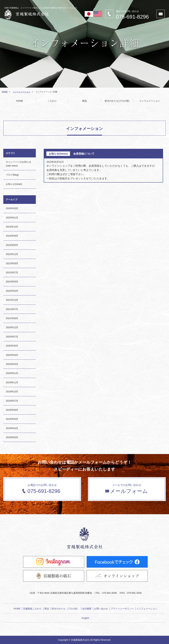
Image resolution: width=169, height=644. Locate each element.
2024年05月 (12, 245)
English (85, 618)
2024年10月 (12, 227)
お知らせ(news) (14, 184)
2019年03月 (12, 437)
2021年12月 (12, 300)
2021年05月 (12, 318)
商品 (84, 101)
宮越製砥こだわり (32, 609)
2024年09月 (12, 236)
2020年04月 (12, 355)
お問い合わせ (101, 609)
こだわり (52, 101)
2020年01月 (12, 373)
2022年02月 (12, 291)
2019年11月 (12, 382)
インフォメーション (22, 92)
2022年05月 (12, 282)
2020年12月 (12, 327)
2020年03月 (12, 364)
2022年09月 (12, 263)
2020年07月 (12, 337)
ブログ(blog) (12, 175)
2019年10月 (12, 392)
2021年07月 (12, 309)
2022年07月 (12, 272)
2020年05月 (12, 346)
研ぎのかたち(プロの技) (117, 101)
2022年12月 (12, 254)
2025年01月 (12, 218)
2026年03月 (12, 208)
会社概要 (87, 609)
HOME (5, 92)
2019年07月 (12, 401)
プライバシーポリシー (122, 609)
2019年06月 (12, 410)
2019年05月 (12, 419)
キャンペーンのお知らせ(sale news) (18, 164)
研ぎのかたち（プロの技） (66, 609)
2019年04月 (12, 428)
